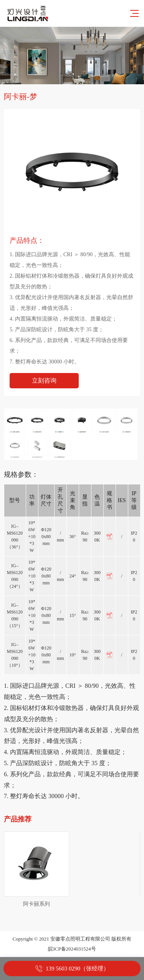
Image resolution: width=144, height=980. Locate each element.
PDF (109, 537)
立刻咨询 (44, 380)
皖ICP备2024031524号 (72, 949)
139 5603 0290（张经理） (77, 969)
